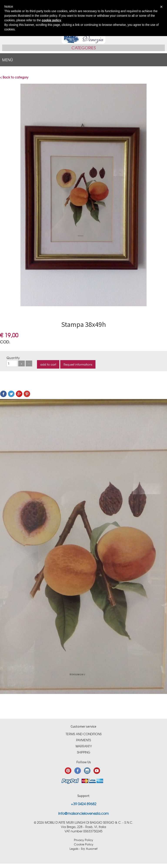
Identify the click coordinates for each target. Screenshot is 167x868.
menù (8, 60)
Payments (83, 740)
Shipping (84, 752)
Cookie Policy (84, 844)
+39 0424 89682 (84, 804)
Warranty (84, 746)
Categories (84, 48)
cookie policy (51, 20)
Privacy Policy (83, 840)
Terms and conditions (84, 734)
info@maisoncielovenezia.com (83, 813)
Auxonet (92, 849)
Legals (74, 849)
